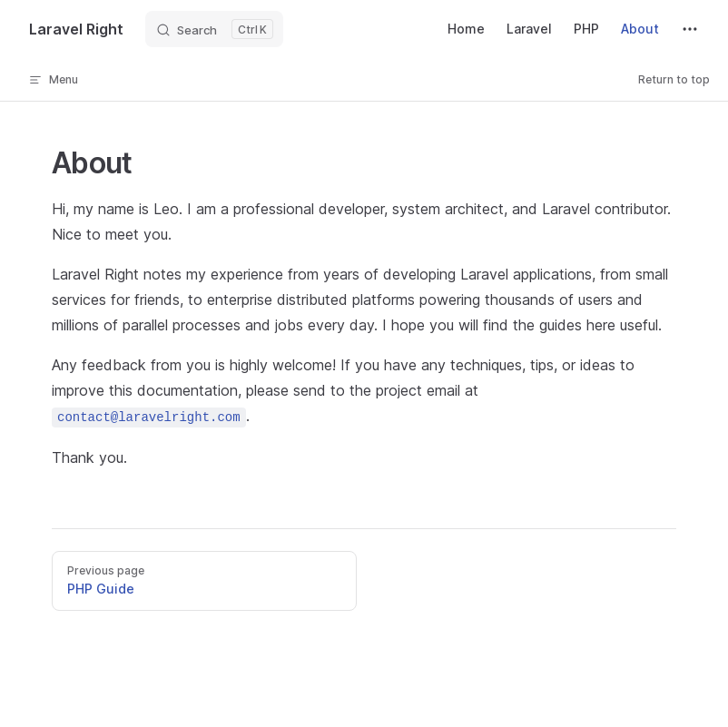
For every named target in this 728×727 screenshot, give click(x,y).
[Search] (214, 29)
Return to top (674, 79)
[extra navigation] (690, 29)
